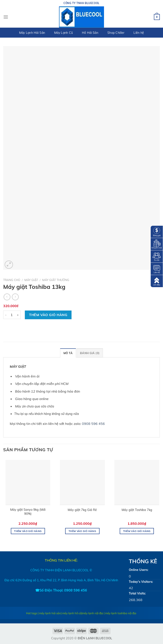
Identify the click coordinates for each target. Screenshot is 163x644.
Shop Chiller (116, 33)
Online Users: (139, 570)
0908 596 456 (93, 424)
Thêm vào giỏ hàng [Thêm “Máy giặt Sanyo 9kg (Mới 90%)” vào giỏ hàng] (28, 531)
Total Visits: (137, 593)
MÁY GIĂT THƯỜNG (56, 280)
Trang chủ (12, 280)
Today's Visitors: (141, 582)
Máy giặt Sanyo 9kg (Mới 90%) (28, 512)
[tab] (68, 353)
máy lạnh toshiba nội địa (121, 613)
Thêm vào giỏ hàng (48, 315)
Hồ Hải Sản (90, 33)
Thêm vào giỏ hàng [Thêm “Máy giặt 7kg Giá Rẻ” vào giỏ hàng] (82, 531)
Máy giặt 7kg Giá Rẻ (82, 510)
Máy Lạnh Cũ (63, 33)
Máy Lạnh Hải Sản (32, 33)
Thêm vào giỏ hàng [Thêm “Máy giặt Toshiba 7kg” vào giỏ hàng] (137, 531)
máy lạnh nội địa (93, 613)
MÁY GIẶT (31, 280)
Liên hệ (139, 33)
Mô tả (68, 353)
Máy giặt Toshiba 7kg (137, 510)
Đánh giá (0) (90, 353)
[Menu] (6, 17)
